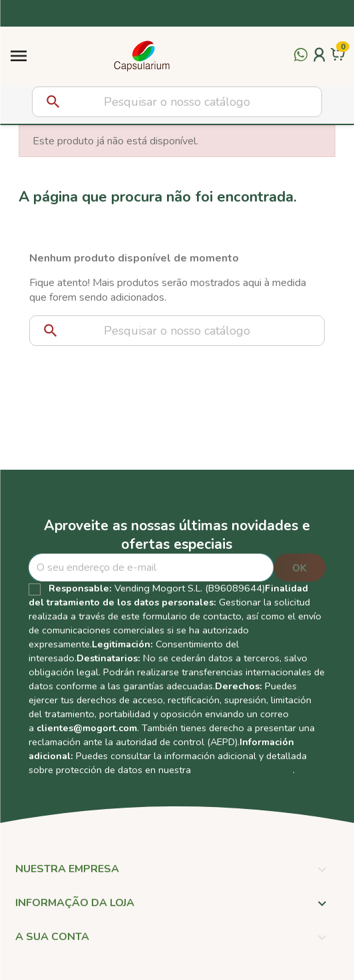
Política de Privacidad (243, 770)
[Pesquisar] (177, 102)
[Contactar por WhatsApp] (301, 63)
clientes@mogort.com (87, 728)
